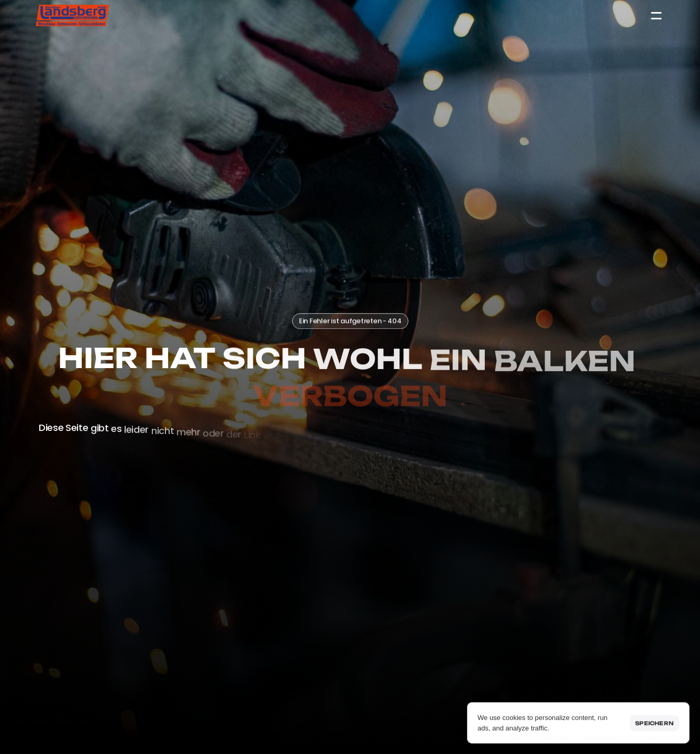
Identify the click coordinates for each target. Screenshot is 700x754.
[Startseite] (73, 15)
